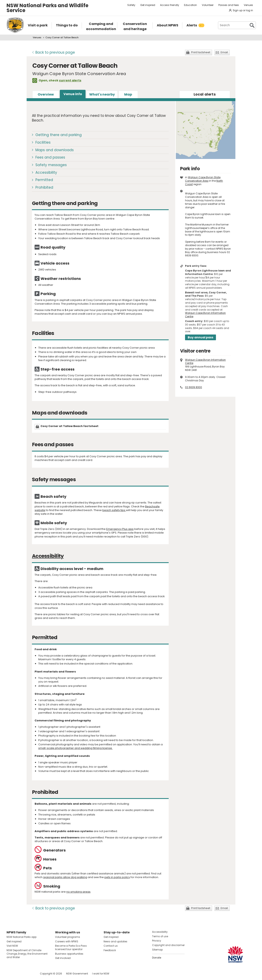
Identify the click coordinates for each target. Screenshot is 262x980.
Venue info (73, 94)
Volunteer (208, 5)
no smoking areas (78, 892)
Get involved (63, 958)
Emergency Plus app (120, 529)
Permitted (44, 180)
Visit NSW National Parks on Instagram (19, 974)
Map (128, 94)
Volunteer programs (68, 937)
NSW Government (77, 974)
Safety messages (51, 165)
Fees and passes (50, 157)
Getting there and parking (59, 135)
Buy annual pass (200, 337)
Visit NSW (12, 946)
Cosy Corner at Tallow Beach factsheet (69, 426)
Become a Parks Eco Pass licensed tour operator (71, 947)
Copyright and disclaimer (168, 945)
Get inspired (148, 5)
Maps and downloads (55, 150)
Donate (157, 958)
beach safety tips (114, 510)
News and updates (115, 941)
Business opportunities (69, 954)
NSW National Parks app (21, 937)
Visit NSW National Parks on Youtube (28, 974)
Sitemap (157, 950)
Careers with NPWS (67, 941)
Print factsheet (201, 52)
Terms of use (160, 936)
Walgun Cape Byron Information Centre (205, 315)
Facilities (43, 142)
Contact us (111, 946)
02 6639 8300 (194, 387)
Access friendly (170, 5)
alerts (205, 94)
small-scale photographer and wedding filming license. (75, 748)
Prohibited (44, 187)
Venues (248, 5)
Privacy (157, 941)
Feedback (110, 950)
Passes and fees (229, 5)
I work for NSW (101, 974)
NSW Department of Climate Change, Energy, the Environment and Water (27, 954)
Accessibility (46, 172)
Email (224, 52)
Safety (131, 5)
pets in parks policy (117, 877)
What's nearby (102, 94)
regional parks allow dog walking (65, 877)
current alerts (70, 80)
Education (190, 5)
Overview (46, 94)
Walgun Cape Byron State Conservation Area (203, 179)
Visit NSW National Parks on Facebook (10, 974)
